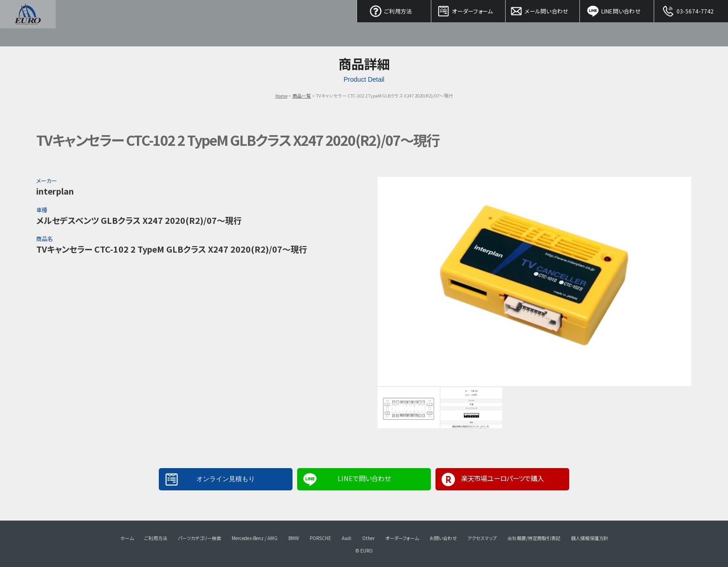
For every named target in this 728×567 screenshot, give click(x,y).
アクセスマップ (482, 538)
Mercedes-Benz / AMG (255, 538)
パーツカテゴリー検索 (199, 538)
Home (281, 96)
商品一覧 (302, 96)
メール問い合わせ (543, 9)
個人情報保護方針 (590, 538)
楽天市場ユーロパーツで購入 (502, 478)
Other (368, 538)
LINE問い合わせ (617, 9)
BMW (294, 538)
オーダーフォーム (468, 9)
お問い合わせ (443, 538)
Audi (347, 538)
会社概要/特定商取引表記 (534, 538)
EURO (28, 23)
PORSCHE (320, 538)
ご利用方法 (394, 9)
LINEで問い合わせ (364, 478)
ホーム (127, 538)
